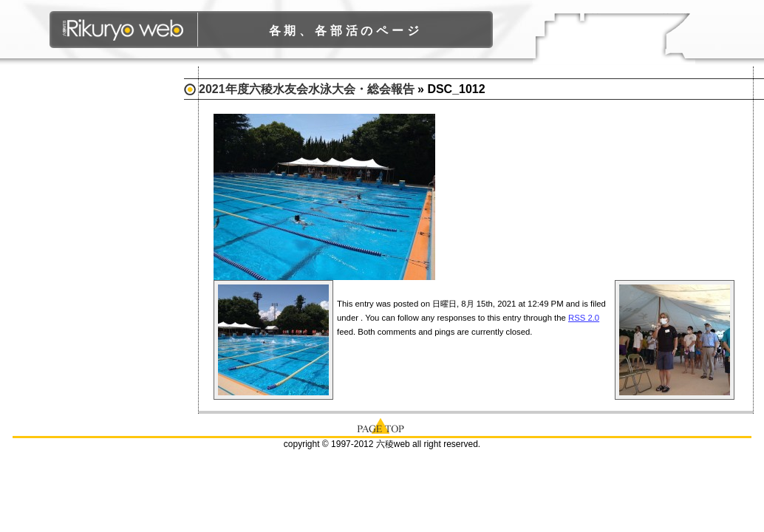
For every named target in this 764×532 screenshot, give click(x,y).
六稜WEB (124, 30)
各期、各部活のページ (346, 31)
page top (382, 425)
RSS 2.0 (584, 318)
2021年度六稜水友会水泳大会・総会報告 (307, 89)
